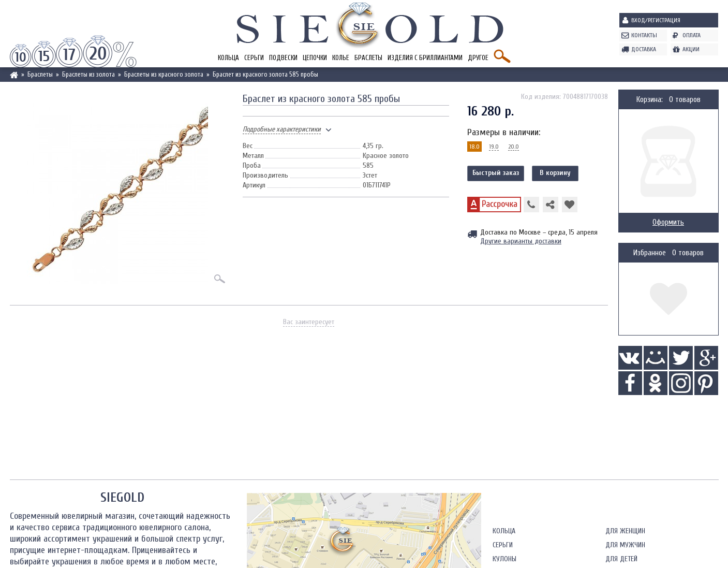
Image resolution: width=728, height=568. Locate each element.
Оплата (692, 35)
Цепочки (315, 58)
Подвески (283, 58)
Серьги (254, 58)
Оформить (668, 222)
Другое (478, 58)
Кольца (228, 58)
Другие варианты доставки (521, 241)
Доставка (644, 49)
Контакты (644, 35)
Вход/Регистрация (656, 20)
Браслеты (368, 58)
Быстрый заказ (496, 173)
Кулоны (504, 559)
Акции (691, 49)
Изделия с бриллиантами (425, 58)
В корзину (555, 173)
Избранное (650, 253)
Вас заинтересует (309, 322)
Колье (341, 58)
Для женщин (625, 531)
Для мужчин (625, 545)
